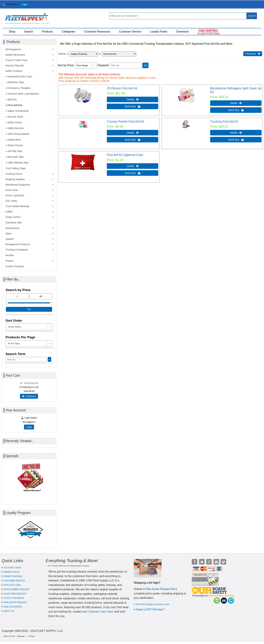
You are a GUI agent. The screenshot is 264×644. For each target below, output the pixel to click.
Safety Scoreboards (18, 111)
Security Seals (15, 117)
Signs (8, 234)
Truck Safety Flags (15, 168)
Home (62, 54)
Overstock (183, 32)
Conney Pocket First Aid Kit (125, 122)
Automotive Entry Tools (20, 77)
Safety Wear (14, 140)
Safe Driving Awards (18, 134)
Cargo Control (13, 217)
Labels (9, 212)
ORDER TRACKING (13, 576)
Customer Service (130, 32)
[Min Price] (17, 296)
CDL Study (11, 201)
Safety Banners (16, 128)
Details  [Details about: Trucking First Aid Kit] (236, 133)
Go (145, 65)
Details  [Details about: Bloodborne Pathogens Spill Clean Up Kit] (236, 103)
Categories (68, 32)
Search (29, 32)
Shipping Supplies (15, 179)
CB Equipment (13, 49)
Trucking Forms (14, 174)
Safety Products (14, 71)
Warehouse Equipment (18, 185)
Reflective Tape (16, 82)
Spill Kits (12, 99)
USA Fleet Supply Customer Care (152, 604)
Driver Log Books (15, 195)
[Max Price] (41, 296)
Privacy (32, 636)
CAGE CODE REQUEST (15, 594)
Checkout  (253, 54)
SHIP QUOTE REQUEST (15, 602)
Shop (12, 32)
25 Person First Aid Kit (122, 88)
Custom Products (15, 266)
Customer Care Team (101, 612)
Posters (9, 261)
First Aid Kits (15, 105)
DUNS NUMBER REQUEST (17, 589)
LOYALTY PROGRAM (14, 598)
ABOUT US (9, 611)
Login (24, 4)
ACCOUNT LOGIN (12, 568)
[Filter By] (125, 65)
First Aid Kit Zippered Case (125, 155)
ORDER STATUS (11, 572)
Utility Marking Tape (18, 163)
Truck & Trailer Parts (16, 60)
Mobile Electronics (15, 55)
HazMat (10, 255)
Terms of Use (9, 636)
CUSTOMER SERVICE (14, 581)
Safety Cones (15, 122)
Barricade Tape (16, 157)
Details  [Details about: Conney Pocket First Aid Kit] (133, 133)
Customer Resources (97, 32)
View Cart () (251, 6)
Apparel (10, 239)
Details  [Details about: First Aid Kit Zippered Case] (133, 166)
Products (47, 32)
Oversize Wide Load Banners (23, 94)
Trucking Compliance (17, 250)
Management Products (18, 244)
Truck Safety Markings (17, 206)
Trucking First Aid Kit (224, 122)
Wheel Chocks (15, 145)
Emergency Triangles (19, 88)
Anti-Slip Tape (15, 151)
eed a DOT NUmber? (151, 609)
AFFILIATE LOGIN (12, 585)
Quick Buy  (133, 106)
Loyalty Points (159, 32)
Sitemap (21, 636)
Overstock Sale (14, 223)
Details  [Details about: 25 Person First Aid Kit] (133, 99)
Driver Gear (12, 190)
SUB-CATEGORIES (13, 607)
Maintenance (12, 228)
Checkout (29, 396)
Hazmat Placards (15, 66)
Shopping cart (31, 383)
